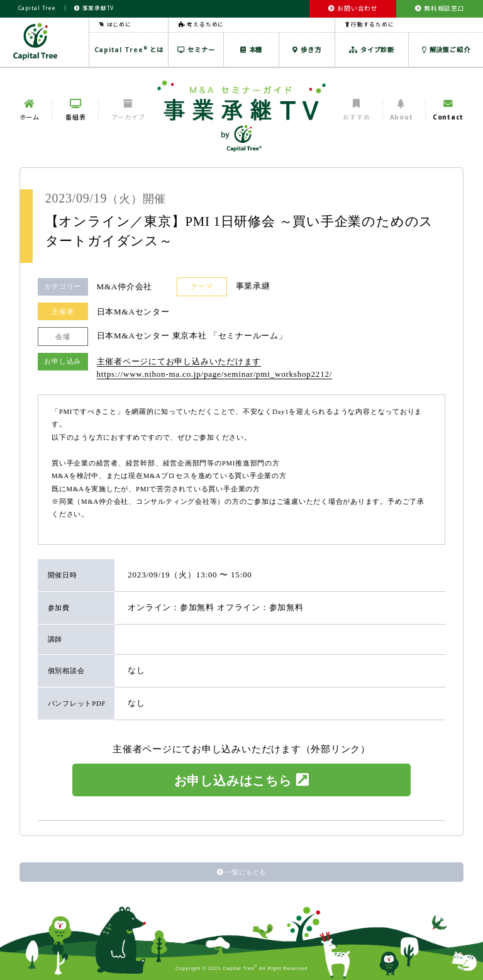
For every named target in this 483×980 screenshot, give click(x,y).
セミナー (196, 50)
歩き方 (307, 50)
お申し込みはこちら (242, 780)
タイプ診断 (371, 50)
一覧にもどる (241, 872)
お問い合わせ (353, 8)
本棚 (251, 50)
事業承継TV (94, 8)
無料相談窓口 (440, 8)
